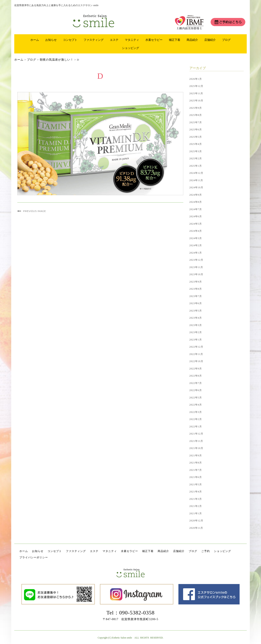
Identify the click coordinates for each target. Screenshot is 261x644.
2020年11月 (196, 528)
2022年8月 (196, 376)
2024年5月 (196, 224)
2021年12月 (196, 434)
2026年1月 (196, 79)
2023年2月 (196, 332)
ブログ (226, 40)
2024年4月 (196, 231)
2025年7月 (196, 122)
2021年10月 (196, 448)
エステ (114, 40)
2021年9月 (196, 456)
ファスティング (94, 40)
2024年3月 (196, 238)
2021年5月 (196, 484)
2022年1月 (196, 427)
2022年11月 (196, 354)
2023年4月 (196, 318)
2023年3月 (196, 325)
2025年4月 (196, 144)
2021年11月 (196, 441)
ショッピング (130, 48)
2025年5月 (196, 137)
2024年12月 (196, 173)
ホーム (35, 40)
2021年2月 (196, 506)
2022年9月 (196, 369)
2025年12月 (196, 86)
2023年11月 (196, 267)
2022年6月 (196, 390)
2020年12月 (196, 521)
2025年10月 (196, 101)
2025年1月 (196, 166)
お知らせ (51, 40)
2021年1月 (196, 513)
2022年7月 (196, 383)
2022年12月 (196, 347)
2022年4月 (196, 405)
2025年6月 (196, 130)
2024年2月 (196, 245)
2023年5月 (196, 311)
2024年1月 (196, 253)
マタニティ (132, 40)
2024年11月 (196, 180)
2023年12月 (196, 260)
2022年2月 (196, 419)
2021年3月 (196, 499)
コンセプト (70, 40)
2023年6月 (196, 303)
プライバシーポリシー (34, 557)
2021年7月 (196, 470)
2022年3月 (196, 412)
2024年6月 (196, 216)
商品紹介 (192, 40)
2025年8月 (196, 115)
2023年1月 (196, 340)
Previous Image (35, 211)
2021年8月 (196, 463)
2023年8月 (196, 289)
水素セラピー (154, 40)
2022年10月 (196, 361)
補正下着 (175, 40)
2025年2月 (196, 159)
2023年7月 (196, 296)
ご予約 (206, 551)
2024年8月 (196, 202)
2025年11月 (196, 93)
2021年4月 (196, 492)
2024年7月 (196, 209)
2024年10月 (196, 187)
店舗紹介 (210, 40)
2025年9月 (196, 108)
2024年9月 (196, 195)
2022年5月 (196, 398)
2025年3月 (196, 151)
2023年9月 (196, 282)
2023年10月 (196, 274)
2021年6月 (196, 477)
